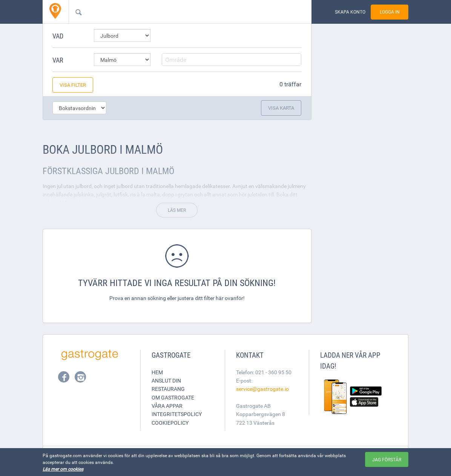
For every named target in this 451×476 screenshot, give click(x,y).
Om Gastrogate (173, 397)
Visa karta (281, 108)
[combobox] (178, 12)
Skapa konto (350, 12)
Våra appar (167, 406)
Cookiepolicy (170, 423)
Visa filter (73, 85)
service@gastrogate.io (262, 389)
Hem (157, 372)
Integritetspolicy (177, 414)
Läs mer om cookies (63, 469)
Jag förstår (387, 459)
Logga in (390, 12)
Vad (58, 36)
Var (58, 60)
